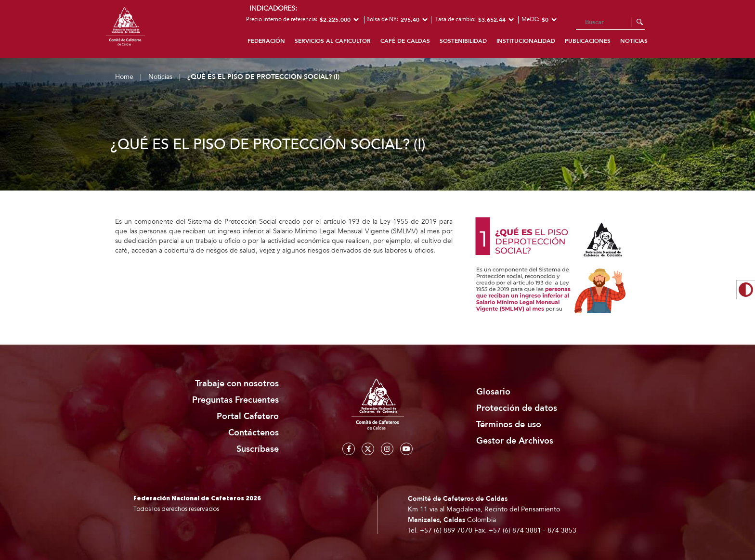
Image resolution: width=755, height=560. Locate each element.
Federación (266, 41)
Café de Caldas (405, 41)
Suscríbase (258, 449)
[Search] (611, 23)
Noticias (634, 41)
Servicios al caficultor (333, 41)
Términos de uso (509, 425)
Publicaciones (588, 41)
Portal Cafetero (248, 416)
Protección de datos (517, 408)
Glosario (493, 392)
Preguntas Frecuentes (235, 400)
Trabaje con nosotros (237, 384)
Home (124, 77)
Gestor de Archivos (515, 441)
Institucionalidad (526, 41)
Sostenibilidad (463, 41)
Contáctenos (254, 433)
